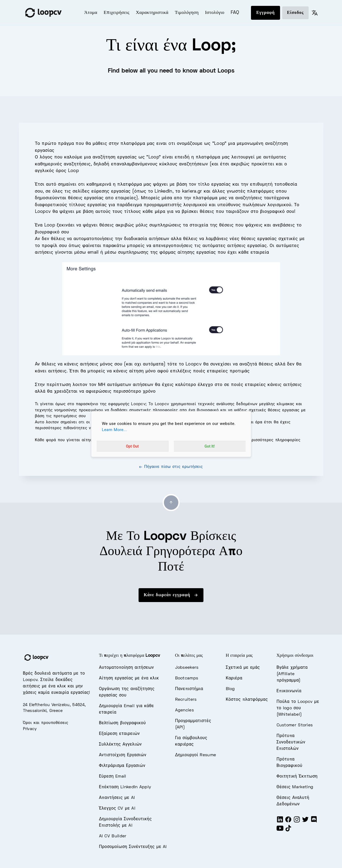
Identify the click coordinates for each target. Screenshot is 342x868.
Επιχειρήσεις (117, 13)
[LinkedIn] (280, 822)
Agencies (184, 710)
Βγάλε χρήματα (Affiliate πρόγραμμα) (292, 674)
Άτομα (91, 13)
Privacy (30, 729)
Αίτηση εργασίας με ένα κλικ (129, 678)
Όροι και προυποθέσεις (46, 723)
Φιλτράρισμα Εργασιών (122, 766)
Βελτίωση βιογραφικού (122, 723)
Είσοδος (295, 13)
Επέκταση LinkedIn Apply (125, 787)
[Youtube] (280, 831)
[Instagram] (297, 822)
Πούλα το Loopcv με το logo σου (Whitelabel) (298, 708)
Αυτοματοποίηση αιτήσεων (127, 668)
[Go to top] (171, 503)
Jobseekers (187, 668)
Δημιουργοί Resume (196, 755)
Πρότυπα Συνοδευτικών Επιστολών (291, 742)
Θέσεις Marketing (295, 787)
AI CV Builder (113, 836)
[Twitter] (305, 822)
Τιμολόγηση (187, 13)
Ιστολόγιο (215, 13)
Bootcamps (187, 678)
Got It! (210, 446)
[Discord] (314, 822)
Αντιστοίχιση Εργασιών (123, 755)
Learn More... (115, 430)
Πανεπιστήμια (189, 689)
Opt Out (132, 446)
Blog (230, 689)
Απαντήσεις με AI (117, 798)
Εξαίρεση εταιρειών (119, 734)
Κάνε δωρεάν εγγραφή (171, 595)
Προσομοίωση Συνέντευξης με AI (133, 847)
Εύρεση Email (113, 777)
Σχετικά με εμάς (243, 668)
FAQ (235, 13)
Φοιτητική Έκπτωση (297, 777)
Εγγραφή (266, 13)
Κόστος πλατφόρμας (247, 700)
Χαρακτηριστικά (152, 13)
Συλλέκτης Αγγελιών (120, 744)
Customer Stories (295, 725)
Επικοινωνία (289, 691)
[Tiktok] (288, 831)
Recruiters (186, 700)
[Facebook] (288, 822)
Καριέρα (234, 678)
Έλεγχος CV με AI (117, 809)
